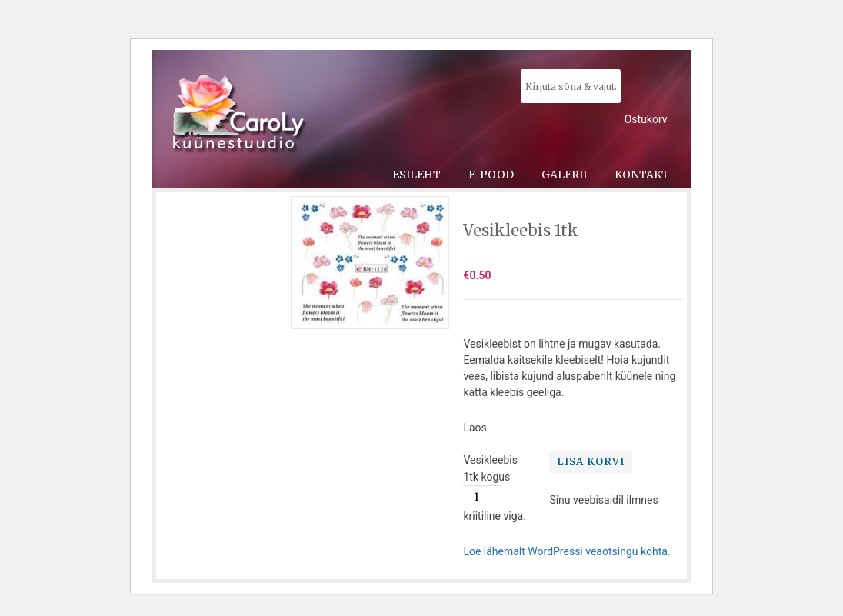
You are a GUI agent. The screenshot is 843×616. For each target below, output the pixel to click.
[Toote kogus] (482, 497)
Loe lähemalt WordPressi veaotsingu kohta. (566, 551)
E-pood (491, 175)
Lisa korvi (591, 462)
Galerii (564, 175)
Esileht (417, 175)
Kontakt (642, 175)
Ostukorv (646, 119)
